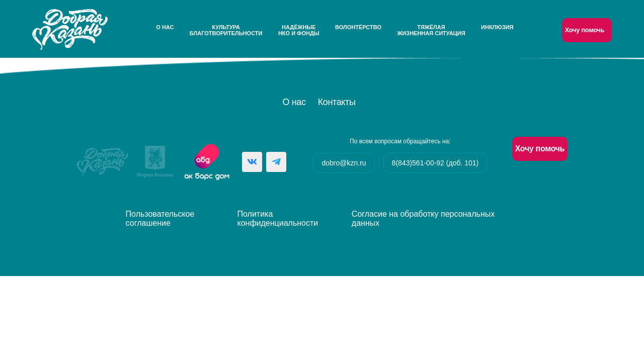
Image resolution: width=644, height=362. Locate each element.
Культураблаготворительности (226, 30)
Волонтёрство (358, 27)
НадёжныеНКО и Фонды (299, 30)
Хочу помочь (585, 30)
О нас (165, 27)
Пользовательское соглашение (160, 218)
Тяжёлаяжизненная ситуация (431, 30)
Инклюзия (497, 27)
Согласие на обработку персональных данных (423, 218)
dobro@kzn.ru (344, 163)
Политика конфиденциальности (278, 218)
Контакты (337, 102)
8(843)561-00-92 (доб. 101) (435, 163)
